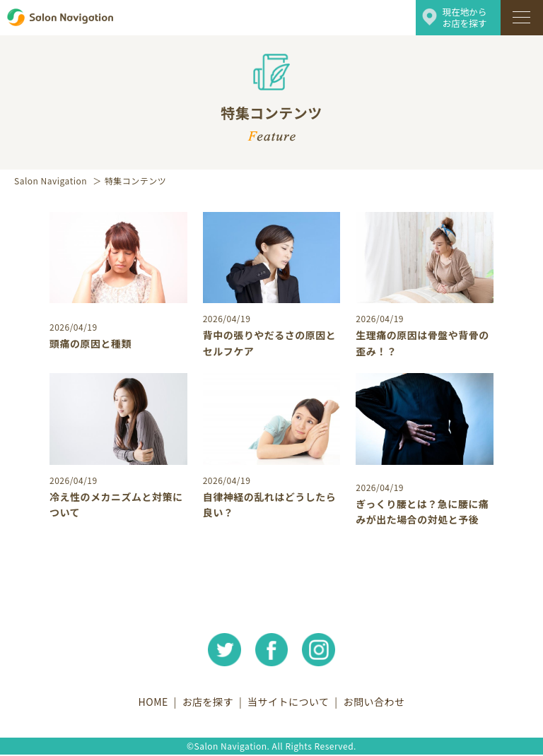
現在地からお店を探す (466, 17)
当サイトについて (290, 703)
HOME (148, 703)
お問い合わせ (379, 703)
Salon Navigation (51, 181)
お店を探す (206, 703)
